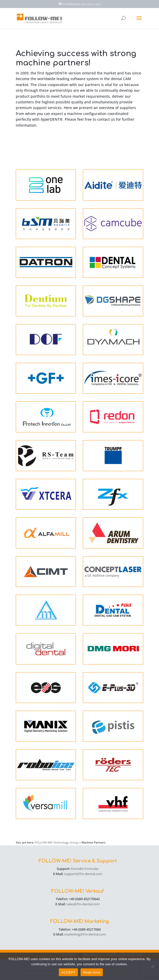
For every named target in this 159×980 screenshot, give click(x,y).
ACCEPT (68, 972)
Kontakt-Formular (85, 869)
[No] (153, 966)
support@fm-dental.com (83, 874)
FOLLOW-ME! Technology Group (57, 842)
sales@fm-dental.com (83, 904)
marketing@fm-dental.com (85, 934)
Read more (92, 972)
